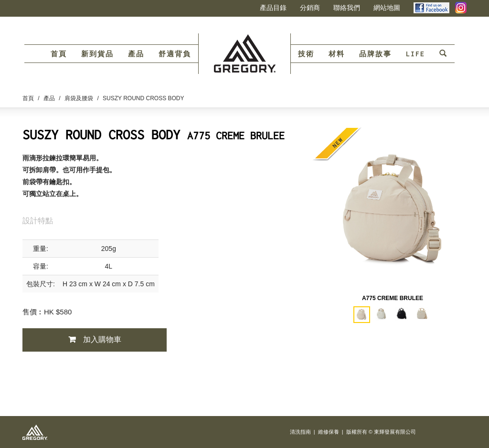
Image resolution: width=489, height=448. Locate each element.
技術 (306, 54)
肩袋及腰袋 (79, 98)
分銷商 (310, 8)
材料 (337, 54)
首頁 (59, 54)
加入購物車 (102, 339)
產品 (136, 54)
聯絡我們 (347, 8)
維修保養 (329, 432)
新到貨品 (97, 54)
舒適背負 (175, 54)
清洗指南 (300, 432)
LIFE (415, 54)
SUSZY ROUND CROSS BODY (143, 98)
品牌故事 (375, 54)
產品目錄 (273, 8)
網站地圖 (387, 8)
